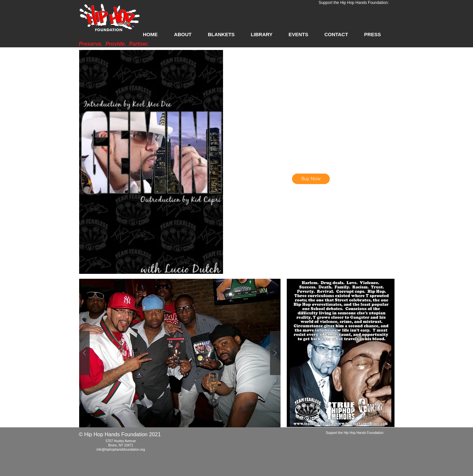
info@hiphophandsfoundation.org (121, 450)
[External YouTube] (311, 233)
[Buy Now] (311, 179)
